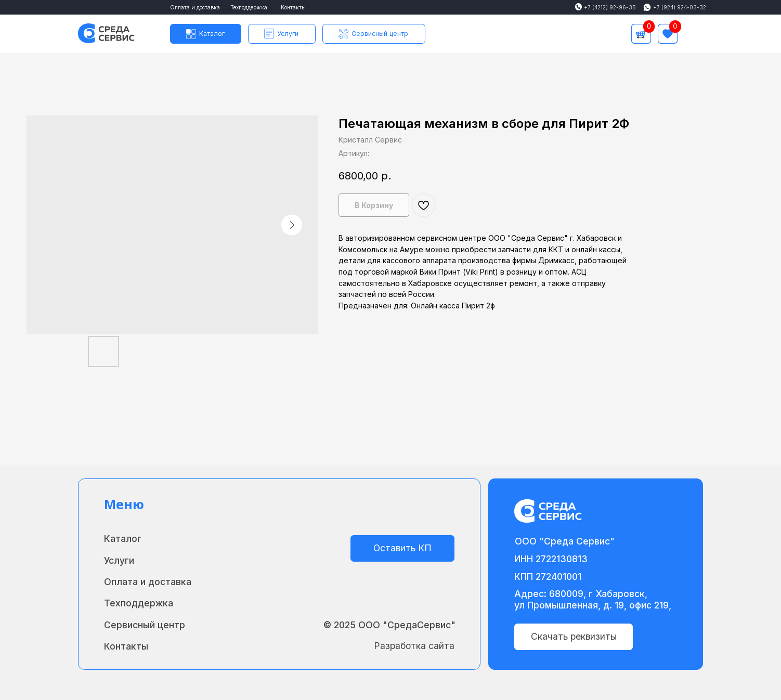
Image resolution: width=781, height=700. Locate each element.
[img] (694, 34)
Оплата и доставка (195, 7)
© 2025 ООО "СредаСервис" (389, 625)
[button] (282, 34)
